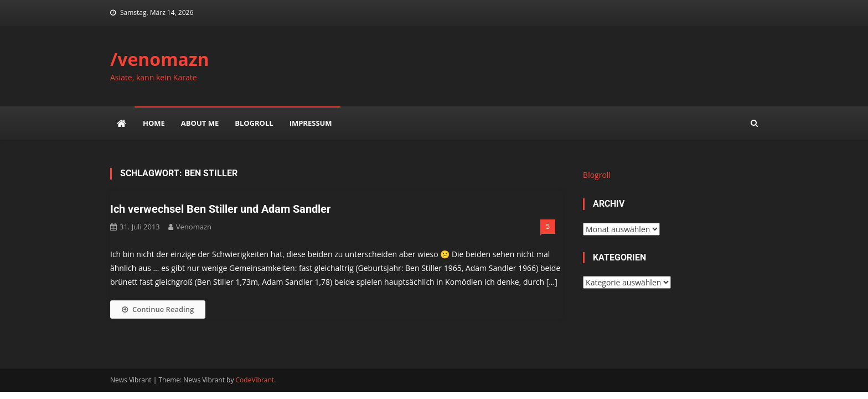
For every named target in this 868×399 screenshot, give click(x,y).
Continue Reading (158, 309)
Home (154, 123)
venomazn (194, 227)
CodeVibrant (255, 380)
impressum (311, 123)
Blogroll (254, 123)
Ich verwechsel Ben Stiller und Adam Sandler (220, 209)
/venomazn (160, 59)
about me (200, 123)
